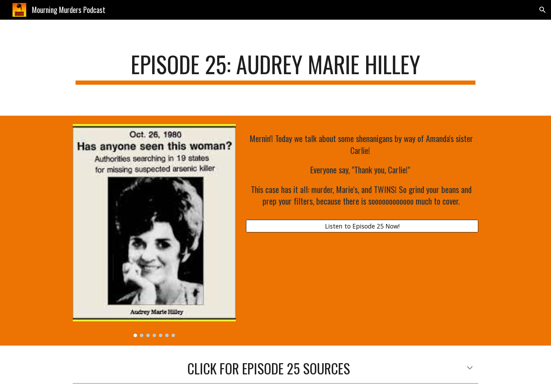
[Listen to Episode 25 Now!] (362, 226)
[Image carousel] (154, 231)
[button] (543, 10)
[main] (275, 68)
